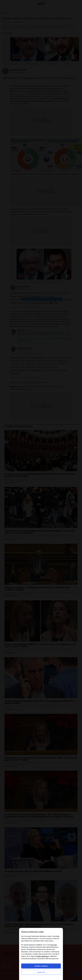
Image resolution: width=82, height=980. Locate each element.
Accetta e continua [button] (41, 966)
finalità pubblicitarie (43, 956)
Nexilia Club (41, 972)
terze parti (54, 945)
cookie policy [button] (49, 941)
